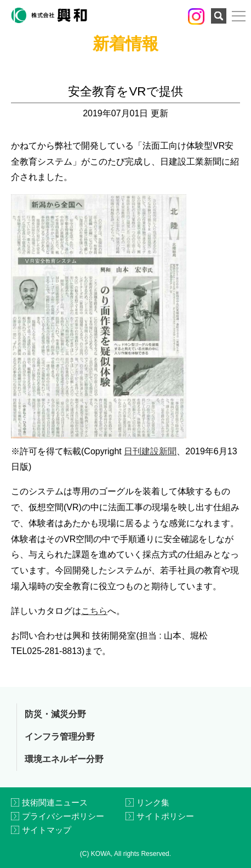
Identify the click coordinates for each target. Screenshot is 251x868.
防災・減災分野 (55, 714)
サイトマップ (47, 830)
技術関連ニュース (55, 802)
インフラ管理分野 (60, 737)
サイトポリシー (165, 816)
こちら (94, 611)
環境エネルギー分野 (64, 759)
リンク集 (153, 802)
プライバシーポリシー (63, 816)
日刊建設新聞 (150, 451)
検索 (219, 16)
